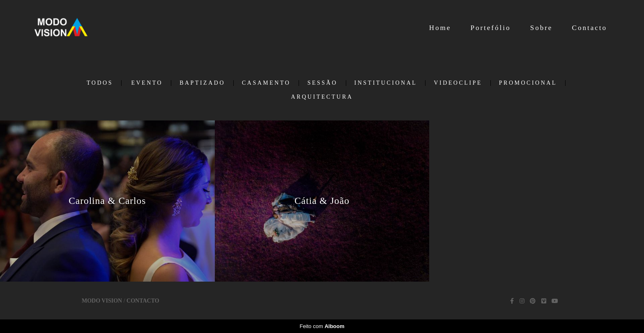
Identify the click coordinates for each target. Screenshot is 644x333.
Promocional (528, 83)
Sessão (322, 83)
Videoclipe (458, 83)
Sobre (542, 28)
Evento (147, 83)
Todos (100, 83)
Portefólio (490, 28)
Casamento (266, 83)
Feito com (322, 326)
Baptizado (202, 83)
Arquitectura (322, 97)
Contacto (590, 28)
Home (440, 28)
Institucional (386, 83)
